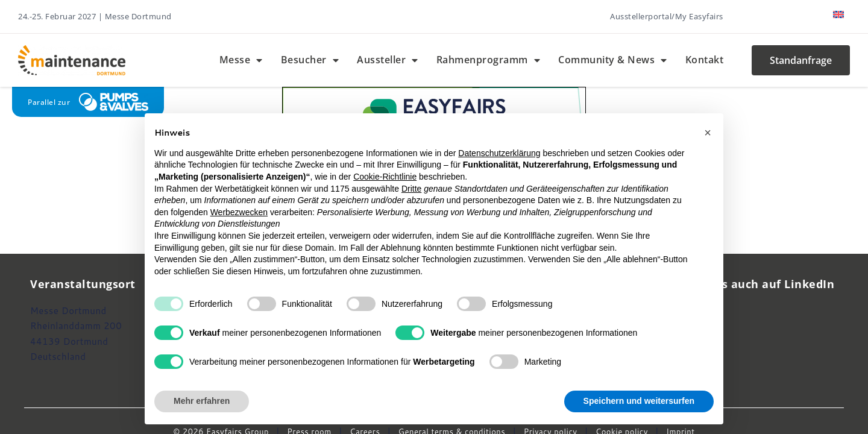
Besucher (310, 60)
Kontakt (705, 60)
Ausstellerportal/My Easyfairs (667, 16)
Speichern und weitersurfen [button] (639, 401)
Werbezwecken (239, 212)
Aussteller (388, 60)
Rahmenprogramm (489, 60)
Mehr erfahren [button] (202, 401)
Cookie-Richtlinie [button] (385, 177)
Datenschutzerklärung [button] (499, 153)
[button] (708, 133)
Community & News (613, 60)
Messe (241, 60)
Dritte (411, 189)
